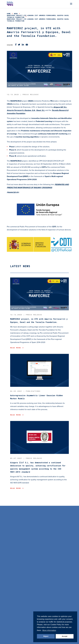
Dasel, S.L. (41, 110)
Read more (17, 348)
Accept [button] (65, 636)
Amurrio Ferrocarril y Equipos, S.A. (21, 110)
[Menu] (71, 4)
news (16, 14)
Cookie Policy (56, 625)
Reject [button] (46, 636)
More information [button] (49, 630)
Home (9, 14)
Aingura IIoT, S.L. (60, 107)
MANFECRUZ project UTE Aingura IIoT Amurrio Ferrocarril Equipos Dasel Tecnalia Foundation (38, 16)
